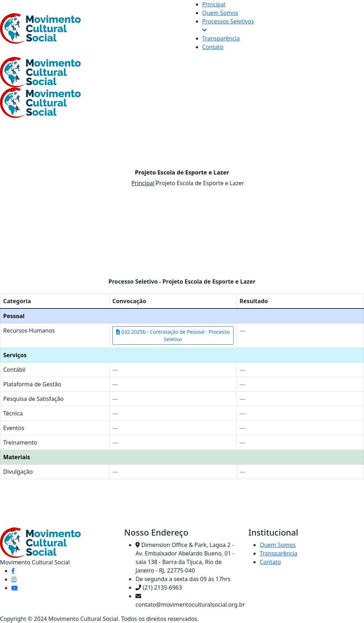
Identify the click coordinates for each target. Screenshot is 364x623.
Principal (214, 4)
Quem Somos (220, 13)
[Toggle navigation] (223, 74)
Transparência (221, 38)
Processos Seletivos (228, 21)
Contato (213, 47)
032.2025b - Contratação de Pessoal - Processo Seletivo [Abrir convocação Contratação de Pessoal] (173, 335)
